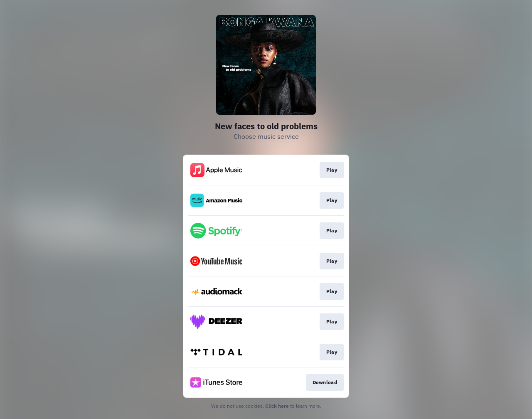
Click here (277, 406)
